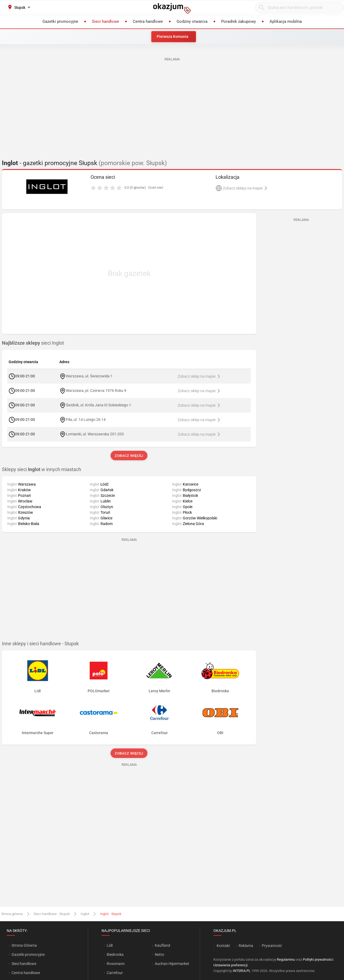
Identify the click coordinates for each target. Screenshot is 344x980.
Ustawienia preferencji (230, 965)
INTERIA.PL (242, 971)
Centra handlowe (26, 973)
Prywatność (272, 946)
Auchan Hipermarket (172, 964)
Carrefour (115, 973)
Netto (160, 955)
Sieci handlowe (24, 964)
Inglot (85, 914)
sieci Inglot (33, 343)
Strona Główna (24, 945)
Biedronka (115, 955)
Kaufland (162, 945)
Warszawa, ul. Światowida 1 (89, 376)
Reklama (246, 946)
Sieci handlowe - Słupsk (52, 914)
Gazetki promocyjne (28, 955)
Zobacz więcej (129, 456)
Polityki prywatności (318, 959)
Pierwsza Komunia (173, 37)
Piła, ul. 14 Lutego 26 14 (86, 419)
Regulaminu (286, 959)
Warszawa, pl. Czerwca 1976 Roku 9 (96, 390)
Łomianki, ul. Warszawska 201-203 (95, 434)
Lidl (110, 945)
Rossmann (116, 964)
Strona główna (12, 914)
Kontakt (223, 946)
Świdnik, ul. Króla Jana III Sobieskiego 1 (98, 405)
